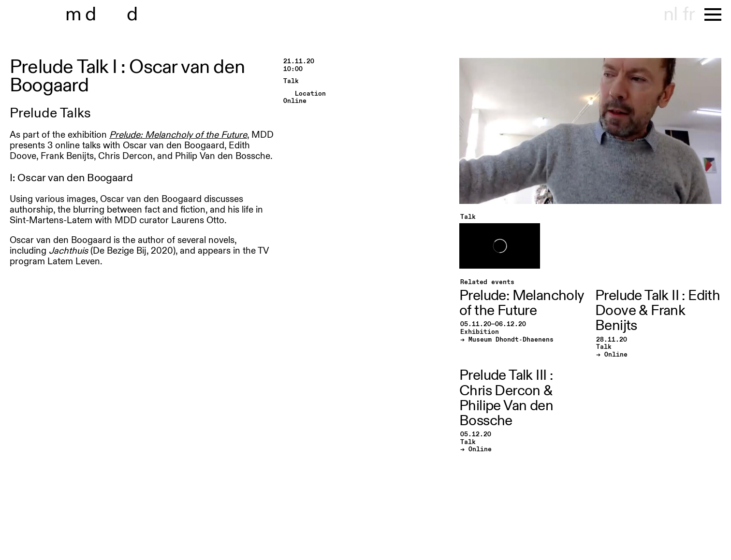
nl (670, 14)
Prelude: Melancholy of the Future (178, 135)
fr (689, 14)
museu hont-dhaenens (120, 14)
